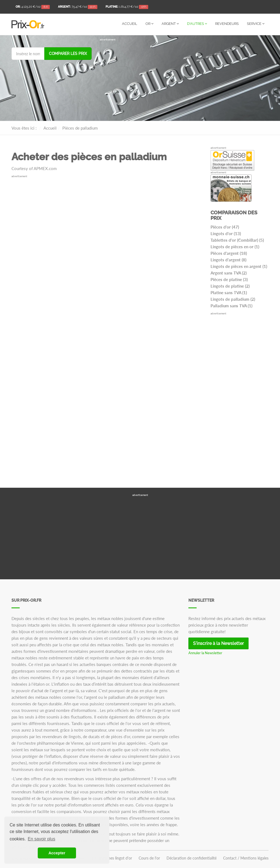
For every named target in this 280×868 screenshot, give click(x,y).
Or (149, 24)
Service (256, 24)
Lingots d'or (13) (226, 233)
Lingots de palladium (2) (233, 299)
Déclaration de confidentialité (192, 858)
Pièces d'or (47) (225, 227)
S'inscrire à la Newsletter (218, 643)
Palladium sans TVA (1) (231, 306)
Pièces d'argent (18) (229, 253)
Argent (170, 24)
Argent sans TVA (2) (229, 273)
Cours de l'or (149, 858)
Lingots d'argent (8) (228, 260)
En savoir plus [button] (42, 839)
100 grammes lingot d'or (112, 858)
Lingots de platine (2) (230, 286)
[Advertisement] (184, 80)
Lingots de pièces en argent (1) (239, 266)
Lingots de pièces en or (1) (235, 247)
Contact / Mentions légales (246, 858)
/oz (33, 7)
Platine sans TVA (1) (229, 293)
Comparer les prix (68, 54)
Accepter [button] (57, 853)
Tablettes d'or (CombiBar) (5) (237, 240)
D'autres (197, 24)
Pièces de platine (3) (229, 279)
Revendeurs (227, 24)
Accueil (130, 24)
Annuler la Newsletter (205, 653)
